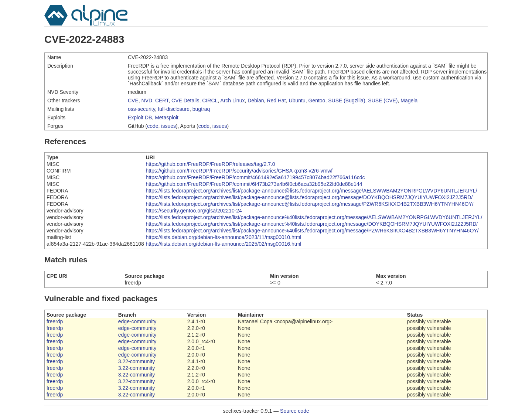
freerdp (55, 321)
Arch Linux (232, 101)
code (153, 126)
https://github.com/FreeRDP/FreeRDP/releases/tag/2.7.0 (210, 164)
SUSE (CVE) (383, 101)
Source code (295, 411)
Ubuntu (297, 101)
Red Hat (276, 101)
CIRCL (210, 101)
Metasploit (167, 117)
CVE (133, 101)
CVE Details (185, 101)
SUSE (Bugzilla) (347, 101)
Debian (256, 101)
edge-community (137, 321)
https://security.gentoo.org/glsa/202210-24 (194, 211)
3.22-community (137, 361)
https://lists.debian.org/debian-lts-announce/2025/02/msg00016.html (223, 244)
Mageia (409, 101)
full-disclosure (174, 109)
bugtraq (201, 109)
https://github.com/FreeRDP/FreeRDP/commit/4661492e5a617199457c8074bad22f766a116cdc (255, 177)
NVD (147, 101)
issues (168, 126)
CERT (162, 101)
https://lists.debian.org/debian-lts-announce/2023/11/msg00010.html (223, 237)
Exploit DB (140, 117)
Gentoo (317, 101)
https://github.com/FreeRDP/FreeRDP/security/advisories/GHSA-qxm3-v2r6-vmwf (239, 171)
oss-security (141, 109)
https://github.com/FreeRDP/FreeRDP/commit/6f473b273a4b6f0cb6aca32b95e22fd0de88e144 (254, 184)
